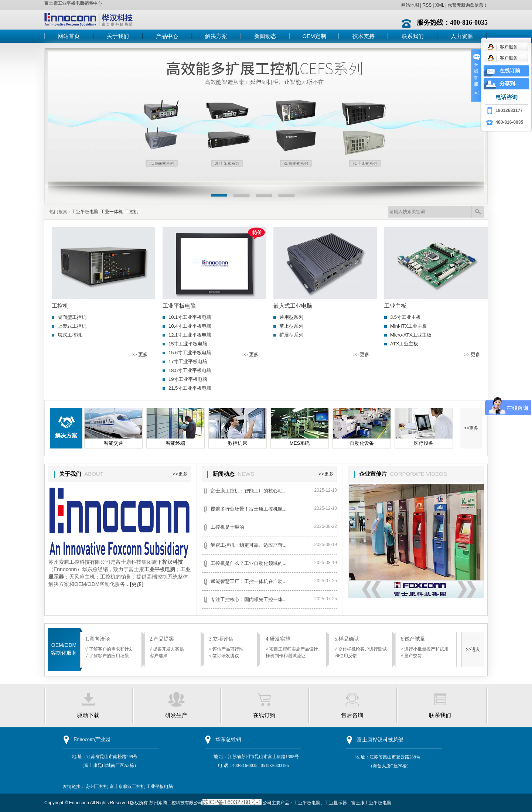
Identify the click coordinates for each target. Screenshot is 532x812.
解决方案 (216, 36)
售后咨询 (352, 715)
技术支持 (364, 36)
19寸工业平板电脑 (188, 379)
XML (440, 5)
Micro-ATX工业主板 (411, 335)
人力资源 (462, 36)
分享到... (509, 84)
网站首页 (69, 36)
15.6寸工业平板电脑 (190, 353)
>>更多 (471, 428)
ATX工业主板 (404, 344)
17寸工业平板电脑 (188, 361)
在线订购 (264, 715)
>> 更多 (140, 354)
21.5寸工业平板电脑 (190, 388)
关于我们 (118, 36)
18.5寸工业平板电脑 (190, 370)
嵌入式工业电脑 (293, 306)
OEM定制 (314, 36)
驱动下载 (88, 715)
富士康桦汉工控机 (127, 787)
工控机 (132, 212)
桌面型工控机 (72, 317)
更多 (137, 584)
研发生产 (176, 715)
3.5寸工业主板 (405, 317)
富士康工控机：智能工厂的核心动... (249, 491)
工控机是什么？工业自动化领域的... (249, 563)
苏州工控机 (97, 787)
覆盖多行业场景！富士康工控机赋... (249, 509)
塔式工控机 (70, 335)
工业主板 (395, 306)
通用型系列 (291, 317)
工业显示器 (336, 803)
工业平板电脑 (85, 212)
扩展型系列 (291, 335)
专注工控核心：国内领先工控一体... (249, 599)
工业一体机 (112, 212)
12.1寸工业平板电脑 (190, 335)
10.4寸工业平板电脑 (190, 326)
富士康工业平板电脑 (371, 803)
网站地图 (410, 5)
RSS (427, 5)
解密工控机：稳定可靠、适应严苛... (249, 545)
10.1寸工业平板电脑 (190, 317)
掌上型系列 (291, 326)
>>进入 (473, 649)
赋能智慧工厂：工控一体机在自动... (249, 581)
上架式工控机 (72, 326)
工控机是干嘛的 (227, 527)
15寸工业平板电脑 (188, 344)
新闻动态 (265, 36)
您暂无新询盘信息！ (468, 5)
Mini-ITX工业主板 (409, 326)
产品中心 (167, 36)
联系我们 (413, 36)
